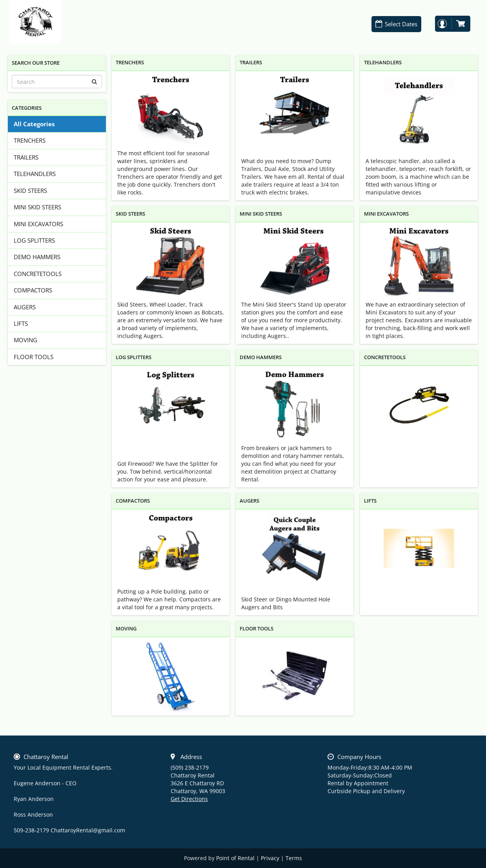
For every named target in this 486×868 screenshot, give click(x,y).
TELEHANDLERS (35, 174)
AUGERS (25, 307)
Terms (294, 858)
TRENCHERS (30, 140)
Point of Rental (235, 858)
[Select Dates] (397, 24)
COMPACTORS (33, 290)
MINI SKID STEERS (37, 207)
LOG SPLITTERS (34, 240)
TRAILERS (26, 157)
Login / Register (442, 24)
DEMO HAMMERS (37, 257)
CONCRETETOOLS (38, 274)
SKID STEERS (30, 191)
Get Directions (189, 799)
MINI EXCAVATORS (38, 224)
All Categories (34, 124)
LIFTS (21, 323)
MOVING (25, 340)
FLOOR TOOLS (34, 357)
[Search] (57, 82)
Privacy (270, 858)
